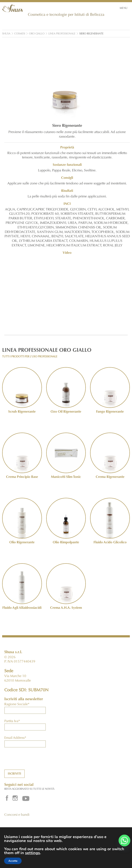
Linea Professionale (62, 34)
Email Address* (15, 738)
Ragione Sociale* (17, 704)
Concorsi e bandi (17, 815)
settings (33, 853)
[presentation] (37, 761)
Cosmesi (20, 34)
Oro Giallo (37, 34)
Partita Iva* (12, 721)
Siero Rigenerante (91, 34)
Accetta (13, 861)
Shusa (6, 34)
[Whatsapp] (124, 840)
